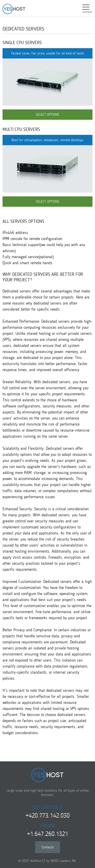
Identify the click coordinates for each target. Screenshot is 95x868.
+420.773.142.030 (48, 815)
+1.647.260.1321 (48, 834)
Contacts (48, 847)
